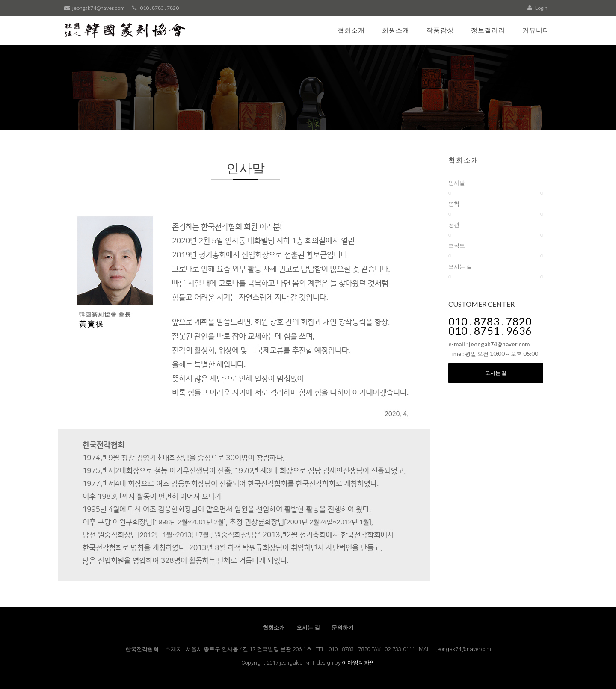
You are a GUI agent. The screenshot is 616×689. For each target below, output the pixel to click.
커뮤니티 (536, 30)
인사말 (457, 183)
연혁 (454, 204)
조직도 (457, 245)
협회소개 (351, 30)
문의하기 (343, 628)
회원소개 (396, 30)
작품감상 (440, 30)
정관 (454, 225)
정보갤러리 (488, 30)
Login (538, 8)
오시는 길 (460, 266)
